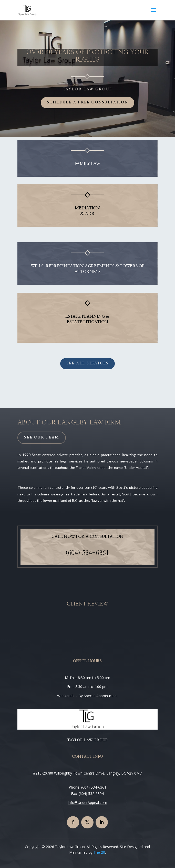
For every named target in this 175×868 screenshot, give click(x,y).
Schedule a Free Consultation (88, 102)
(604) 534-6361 (87, 553)
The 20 (99, 852)
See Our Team (42, 437)
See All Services (88, 363)
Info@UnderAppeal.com (87, 802)
